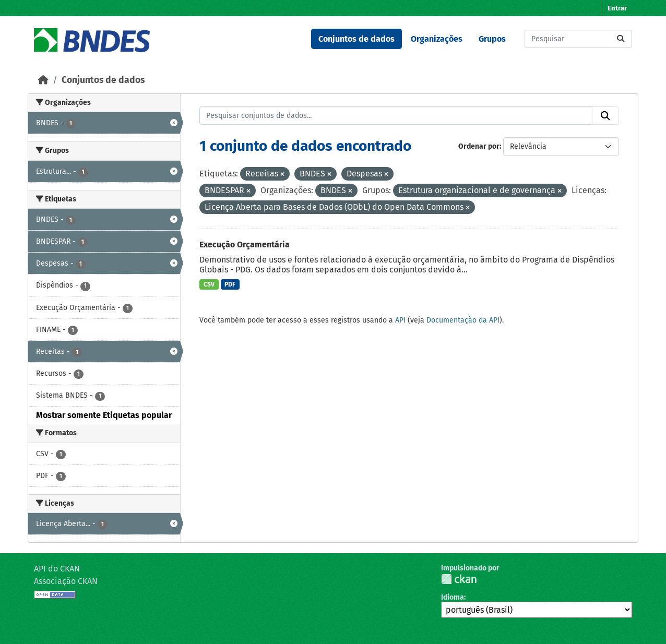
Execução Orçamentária (245, 245)
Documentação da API (463, 320)
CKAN (459, 579)
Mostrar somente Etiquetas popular (104, 415)
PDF (230, 284)
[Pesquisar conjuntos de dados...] (578, 39)
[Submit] (621, 39)
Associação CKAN (66, 581)
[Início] (43, 80)
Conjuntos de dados (356, 39)
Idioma (453, 597)
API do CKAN (57, 569)
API (400, 320)
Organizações (437, 39)
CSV (209, 284)
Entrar (617, 8)
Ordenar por (479, 146)
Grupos (492, 39)
